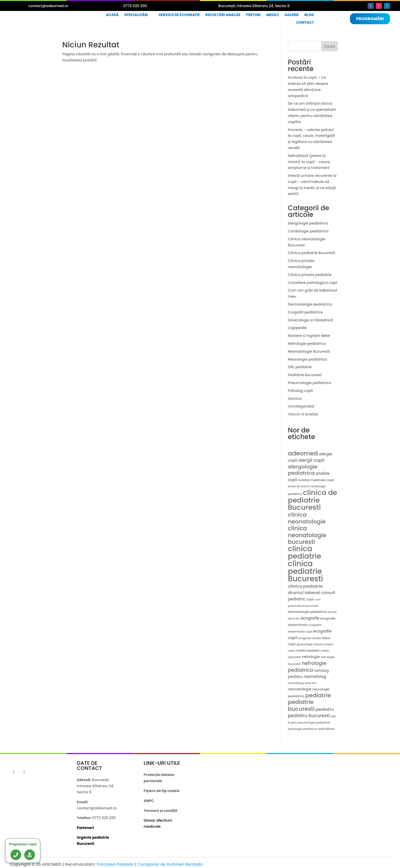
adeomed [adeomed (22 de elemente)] (303, 453)
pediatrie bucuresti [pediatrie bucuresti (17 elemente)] (301, 705)
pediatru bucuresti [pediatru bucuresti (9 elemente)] (309, 716)
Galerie (292, 15)
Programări (370, 19)
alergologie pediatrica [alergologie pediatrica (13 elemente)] (303, 470)
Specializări (136, 15)
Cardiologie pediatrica (308, 231)
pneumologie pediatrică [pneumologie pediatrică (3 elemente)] (313, 723)
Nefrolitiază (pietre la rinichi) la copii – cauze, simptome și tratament (309, 162)
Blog (309, 15)
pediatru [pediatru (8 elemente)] (325, 709)
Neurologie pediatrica (308, 359)
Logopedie (297, 328)
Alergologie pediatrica (308, 223)
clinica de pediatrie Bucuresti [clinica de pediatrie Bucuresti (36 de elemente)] (313, 500)
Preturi (253, 15)
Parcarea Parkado (115, 864)
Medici (273, 15)
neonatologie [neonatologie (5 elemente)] (300, 689)
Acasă (112, 15)
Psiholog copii (301, 391)
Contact (305, 23)
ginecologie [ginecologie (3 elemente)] (304, 644)
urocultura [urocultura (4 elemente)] (326, 729)
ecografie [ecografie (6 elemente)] (310, 618)
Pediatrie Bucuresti (305, 375)
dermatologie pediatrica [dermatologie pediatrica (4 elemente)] (308, 612)
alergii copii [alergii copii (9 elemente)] (311, 460)
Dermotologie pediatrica (310, 304)
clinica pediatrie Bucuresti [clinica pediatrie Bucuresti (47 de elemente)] (306, 571)
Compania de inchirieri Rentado (170, 864)
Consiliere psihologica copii (313, 283)
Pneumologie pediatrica (310, 383)
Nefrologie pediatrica (307, 344)
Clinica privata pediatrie (310, 275)
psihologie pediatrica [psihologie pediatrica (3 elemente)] (303, 729)
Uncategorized (301, 406)
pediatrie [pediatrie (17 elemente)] (318, 695)
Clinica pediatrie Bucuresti (312, 253)
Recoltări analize (223, 15)
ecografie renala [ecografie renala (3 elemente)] (310, 638)
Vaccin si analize (303, 414)
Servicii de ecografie (179, 15)
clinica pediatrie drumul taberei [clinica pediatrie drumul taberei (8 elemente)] (305, 589)
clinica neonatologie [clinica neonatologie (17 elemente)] (307, 518)
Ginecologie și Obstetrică (310, 320)
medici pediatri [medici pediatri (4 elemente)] (308, 650)
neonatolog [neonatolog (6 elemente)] (315, 676)
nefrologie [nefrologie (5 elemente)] (311, 657)
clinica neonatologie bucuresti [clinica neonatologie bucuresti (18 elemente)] (307, 535)
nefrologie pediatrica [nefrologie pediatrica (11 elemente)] (307, 667)
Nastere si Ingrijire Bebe (309, 336)
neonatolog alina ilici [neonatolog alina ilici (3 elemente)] (302, 683)
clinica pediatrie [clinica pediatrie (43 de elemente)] (305, 552)
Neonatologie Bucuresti (309, 351)
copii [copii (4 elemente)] (310, 599)
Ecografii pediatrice (305, 312)
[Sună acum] (16, 855)
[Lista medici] (30, 855)
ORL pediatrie (300, 367)
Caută (329, 46)
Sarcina (295, 399)
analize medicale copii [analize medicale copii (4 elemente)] (316, 480)
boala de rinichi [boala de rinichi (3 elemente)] (299, 486)
